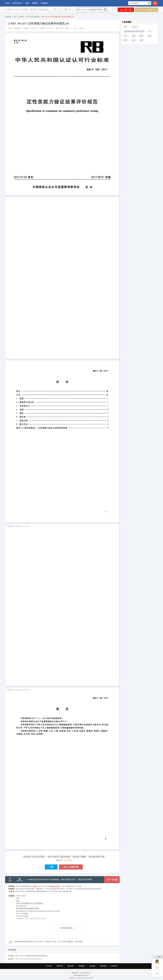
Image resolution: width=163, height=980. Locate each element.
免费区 (35, 3)
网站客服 (103, 966)
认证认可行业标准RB (33, 17)
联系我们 (114, 966)
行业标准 (21, 17)
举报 (34, 10)
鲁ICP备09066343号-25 (81, 975)
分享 (16, 10)
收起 (159, 957)
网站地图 (71, 966)
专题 (27, 3)
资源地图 (81, 966)
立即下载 (126, 10)
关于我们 (49, 966)
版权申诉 (43, 10)
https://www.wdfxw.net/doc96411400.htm (28, 959)
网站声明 (60, 966)
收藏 (24, 10)
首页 (7, 3)
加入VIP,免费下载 (147, 10)
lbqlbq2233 (18, 28)
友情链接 (92, 966)
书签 (8, 10)
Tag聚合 (44, 3)
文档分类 (16, 3)
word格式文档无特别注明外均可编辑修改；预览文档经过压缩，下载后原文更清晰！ (60, 880)
